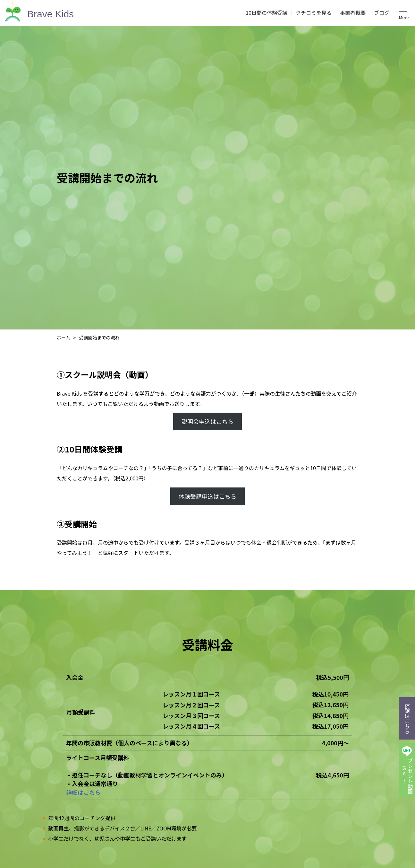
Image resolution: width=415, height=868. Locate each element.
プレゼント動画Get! (407, 776)
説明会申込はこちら (208, 421)
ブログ (382, 13)
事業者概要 (353, 13)
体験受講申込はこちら (208, 496)
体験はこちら (407, 718)
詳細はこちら (83, 792)
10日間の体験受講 (267, 13)
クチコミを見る (314, 13)
